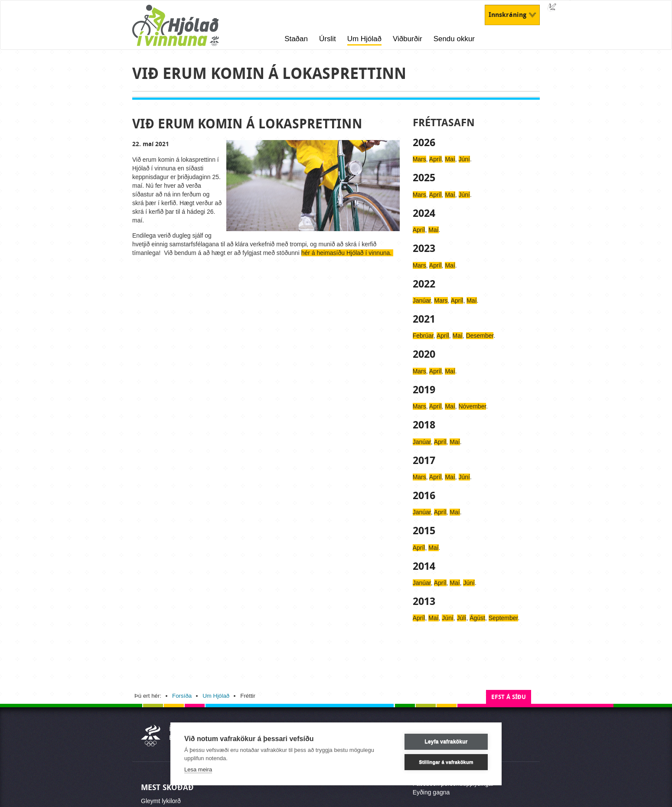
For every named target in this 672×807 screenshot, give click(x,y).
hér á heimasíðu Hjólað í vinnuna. (347, 253)
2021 (424, 319)
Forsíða (182, 696)
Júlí (462, 618)
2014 (424, 566)
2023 (424, 248)
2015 (424, 531)
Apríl (435, 159)
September (503, 618)
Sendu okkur (454, 39)
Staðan (296, 39)
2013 (424, 601)
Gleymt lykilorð (161, 801)
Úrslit (328, 39)
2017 (424, 461)
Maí (450, 159)
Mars (419, 159)
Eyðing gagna (431, 792)
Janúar (422, 301)
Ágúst (477, 618)
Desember (480, 336)
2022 (424, 284)
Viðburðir (408, 39)
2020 (424, 354)
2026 (424, 143)
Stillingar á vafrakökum (446, 762)
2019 (424, 390)
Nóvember (473, 406)
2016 (424, 496)
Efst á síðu (509, 697)
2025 (424, 178)
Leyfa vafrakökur (446, 742)
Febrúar (423, 336)
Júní (464, 159)
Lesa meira (198, 769)
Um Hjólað (364, 39)
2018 (424, 425)
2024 (424, 213)
